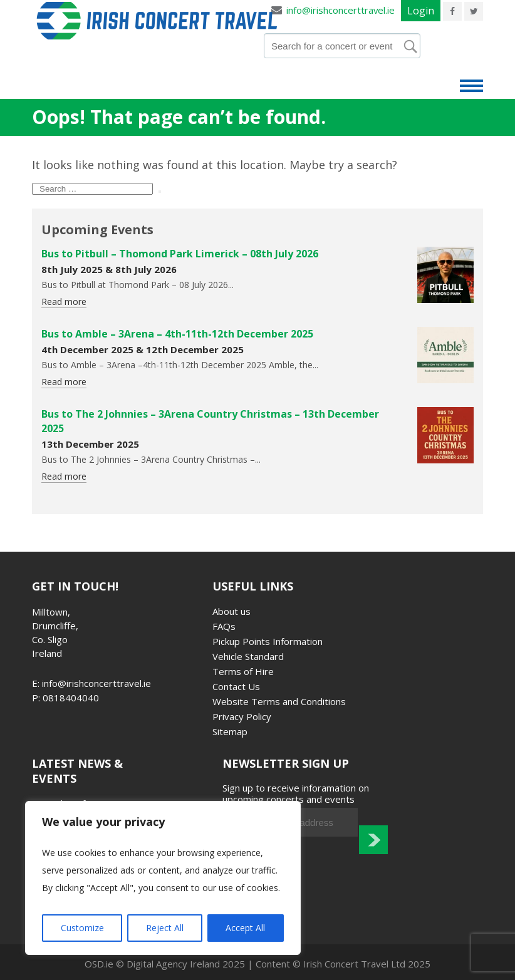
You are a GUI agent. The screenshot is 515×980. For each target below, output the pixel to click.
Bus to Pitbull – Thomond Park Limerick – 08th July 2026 (180, 254)
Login (421, 11)
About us (231, 611)
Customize (82, 928)
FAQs (224, 626)
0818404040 (71, 698)
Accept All (245, 928)
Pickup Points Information (268, 641)
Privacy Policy (242, 716)
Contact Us (236, 686)
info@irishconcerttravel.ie (340, 10)
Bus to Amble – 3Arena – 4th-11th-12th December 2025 (177, 334)
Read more (64, 302)
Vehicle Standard (248, 656)
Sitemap (230, 731)
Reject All (165, 928)
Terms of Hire (243, 671)
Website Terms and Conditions (279, 701)
